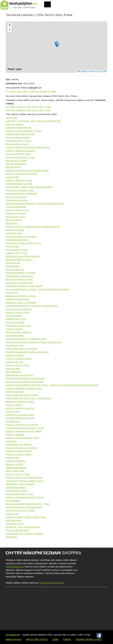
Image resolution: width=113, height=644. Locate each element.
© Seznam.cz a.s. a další (97, 71)
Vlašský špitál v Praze (16, 491)
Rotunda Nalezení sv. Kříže (19, 184)
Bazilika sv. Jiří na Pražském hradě (23, 527)
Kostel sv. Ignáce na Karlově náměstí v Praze (28, 147)
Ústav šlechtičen (14, 520)
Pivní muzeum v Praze (17, 250)
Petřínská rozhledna (15, 461)
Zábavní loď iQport (15, 230)
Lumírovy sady (13, 369)
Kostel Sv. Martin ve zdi (17, 210)
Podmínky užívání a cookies (89, 639)
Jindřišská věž (13, 421)
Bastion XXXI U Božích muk (19, 283)
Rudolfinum (11, 441)
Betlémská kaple (14, 233)
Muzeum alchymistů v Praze (19, 494)
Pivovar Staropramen (16, 207)
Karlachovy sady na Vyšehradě (21, 302)
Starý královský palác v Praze (20, 510)
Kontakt (67, 639)
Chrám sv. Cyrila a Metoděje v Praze (23, 131)
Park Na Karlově (14, 316)
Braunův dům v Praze (16, 160)
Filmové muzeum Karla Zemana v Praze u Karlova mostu (34, 342)
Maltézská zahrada (15, 322)
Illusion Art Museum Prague (19, 279)
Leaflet (82, 71)
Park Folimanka (13, 372)
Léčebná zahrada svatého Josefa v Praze (26, 517)
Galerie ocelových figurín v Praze (22, 395)
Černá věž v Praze (15, 524)
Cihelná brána (12, 266)
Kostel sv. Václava (14, 124)
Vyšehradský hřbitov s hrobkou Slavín (24, 286)
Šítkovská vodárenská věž (18, 127)
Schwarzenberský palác (17, 530)
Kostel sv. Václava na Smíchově (21, 174)
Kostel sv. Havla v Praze (17, 312)
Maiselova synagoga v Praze (20, 402)
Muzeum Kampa (14, 220)
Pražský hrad (12, 514)
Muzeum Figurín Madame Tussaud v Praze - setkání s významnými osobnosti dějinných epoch (52, 385)
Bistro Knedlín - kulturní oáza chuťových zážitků (29, 187)
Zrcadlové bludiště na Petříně (20, 418)
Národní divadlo (13, 167)
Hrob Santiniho (13, 501)
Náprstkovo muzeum (16, 213)
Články (56, 639)
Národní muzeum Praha (17, 299)
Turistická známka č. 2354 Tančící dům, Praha (28, 107)
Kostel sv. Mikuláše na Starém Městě (24, 388)
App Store (59, 583)
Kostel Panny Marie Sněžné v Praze (23, 243)
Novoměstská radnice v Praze (20, 157)
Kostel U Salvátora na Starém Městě (23, 431)
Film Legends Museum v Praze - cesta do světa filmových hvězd (37, 289)
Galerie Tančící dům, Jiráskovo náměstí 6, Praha (32, 91)
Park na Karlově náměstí (18, 137)
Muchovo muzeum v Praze (19, 359)
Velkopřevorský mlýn (16, 319)
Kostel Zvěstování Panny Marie (21, 236)
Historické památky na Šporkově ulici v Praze (28, 504)
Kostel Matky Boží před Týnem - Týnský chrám (28, 398)
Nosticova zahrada (15, 269)
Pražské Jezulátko (15, 355)
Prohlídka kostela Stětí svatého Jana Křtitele (27, 352)
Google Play (46, 583)
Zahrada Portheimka (16, 164)
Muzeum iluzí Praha (15, 217)
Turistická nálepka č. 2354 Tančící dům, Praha (28, 110)
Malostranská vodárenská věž (20, 134)
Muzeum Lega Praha (16, 197)
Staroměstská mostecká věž (19, 276)
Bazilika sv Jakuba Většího (19, 451)
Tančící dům (12, 118)
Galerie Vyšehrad (14, 329)
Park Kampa (12, 223)
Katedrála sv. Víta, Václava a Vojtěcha (24, 534)
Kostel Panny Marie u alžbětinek (21, 193)
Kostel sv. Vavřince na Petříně (20, 408)
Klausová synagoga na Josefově (21, 448)
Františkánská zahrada (17, 240)
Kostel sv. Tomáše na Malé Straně (22, 438)
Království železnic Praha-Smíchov (23, 256)
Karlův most (11, 293)
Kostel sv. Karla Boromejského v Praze (25, 497)
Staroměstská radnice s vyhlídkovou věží (26, 339)
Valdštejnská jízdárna (16, 487)
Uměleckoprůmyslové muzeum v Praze (25, 428)
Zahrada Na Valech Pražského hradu (24, 507)
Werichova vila (13, 263)
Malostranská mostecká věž (19, 375)
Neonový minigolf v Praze (18, 154)
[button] (56, 44)
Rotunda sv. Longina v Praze (20, 190)
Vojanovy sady (13, 411)
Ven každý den (13, 635)
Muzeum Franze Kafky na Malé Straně (24, 382)
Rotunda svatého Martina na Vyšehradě (25, 378)
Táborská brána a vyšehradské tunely (24, 477)
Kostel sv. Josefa (14, 405)
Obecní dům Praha (15, 471)
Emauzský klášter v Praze (18, 141)
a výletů (43, 639)
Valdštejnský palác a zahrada (20, 484)
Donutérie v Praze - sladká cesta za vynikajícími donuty (33, 226)
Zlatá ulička (11, 537)
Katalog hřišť (33, 639)
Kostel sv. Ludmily (14, 464)
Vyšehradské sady (15, 362)
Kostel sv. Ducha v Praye (18, 474)
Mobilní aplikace (14, 639)
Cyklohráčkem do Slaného (18, 444)
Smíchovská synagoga (17, 200)
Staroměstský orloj (15, 345)
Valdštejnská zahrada (16, 468)
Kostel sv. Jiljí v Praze (16, 253)
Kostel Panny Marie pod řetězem (22, 349)
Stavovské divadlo (14, 335)
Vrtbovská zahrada (15, 392)
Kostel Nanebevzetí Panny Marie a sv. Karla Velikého (32, 306)
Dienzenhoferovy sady (16, 144)
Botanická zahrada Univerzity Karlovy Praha (27, 170)
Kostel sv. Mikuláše (15, 435)
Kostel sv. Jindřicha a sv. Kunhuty (22, 425)
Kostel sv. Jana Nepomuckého (20, 151)
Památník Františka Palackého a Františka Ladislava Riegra (35, 203)
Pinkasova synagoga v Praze (20, 415)
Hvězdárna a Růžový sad (18, 326)
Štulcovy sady (12, 246)
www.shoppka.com (15, 567)
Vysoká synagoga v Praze (18, 454)
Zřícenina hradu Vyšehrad (18, 332)
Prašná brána (12, 458)
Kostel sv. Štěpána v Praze (19, 180)
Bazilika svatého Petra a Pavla (21, 296)
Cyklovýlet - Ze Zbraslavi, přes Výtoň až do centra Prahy (33, 121)
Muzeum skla (12, 177)
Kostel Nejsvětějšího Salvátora (21, 273)
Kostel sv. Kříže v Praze (17, 365)
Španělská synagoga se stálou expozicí (25, 481)
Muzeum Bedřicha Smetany (19, 259)
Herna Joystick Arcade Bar (19, 309)
